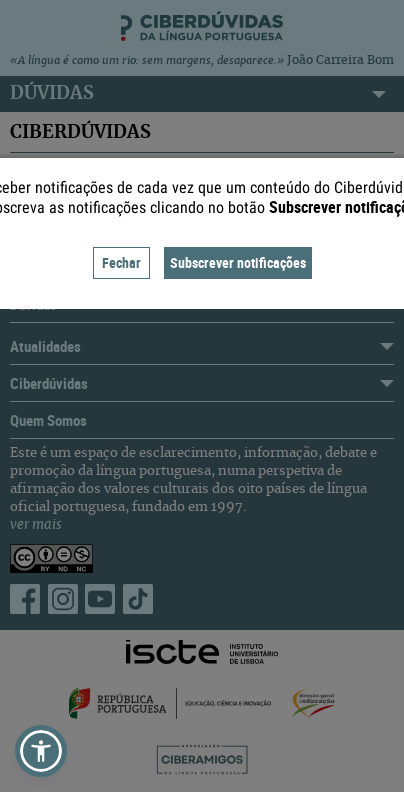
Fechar (121, 262)
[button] (41, 751)
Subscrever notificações (238, 262)
